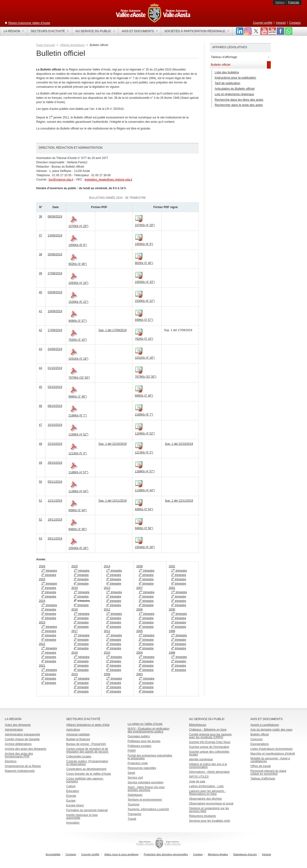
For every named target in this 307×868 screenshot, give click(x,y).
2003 (139, 674)
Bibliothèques (198, 725)
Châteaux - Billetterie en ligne (208, 730)
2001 (172, 588)
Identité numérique (201, 759)
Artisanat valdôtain (78, 734)
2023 (42, 622)
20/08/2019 (55, 254)
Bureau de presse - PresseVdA (86, 744)
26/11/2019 (55, 539)
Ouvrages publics (139, 736)
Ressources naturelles (142, 768)
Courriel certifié (263, 23)
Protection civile (138, 763)
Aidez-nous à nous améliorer (121, 854)
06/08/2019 (55, 217)
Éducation (73, 791)
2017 (74, 631)
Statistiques (135, 795)
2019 (74, 588)
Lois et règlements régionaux (234, 94)
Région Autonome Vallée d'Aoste (29, 23)
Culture (71, 786)
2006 (139, 610)
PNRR (132, 751)
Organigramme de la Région (23, 766)
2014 (107, 566)
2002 (172, 566)
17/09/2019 (55, 330)
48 (40, 444)
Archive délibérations (18, 744)
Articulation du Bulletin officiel (235, 89)
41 (40, 311)
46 (40, 406)
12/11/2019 (55, 501)
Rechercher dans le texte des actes (239, 105)
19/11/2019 (55, 520)
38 (40, 254)
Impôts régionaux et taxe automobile (82, 816)
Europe (71, 801)
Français (294, 2)
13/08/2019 (55, 235)
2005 (139, 631)
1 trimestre (49, 571)
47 (40, 425)
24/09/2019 (55, 349)
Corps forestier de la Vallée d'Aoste (89, 774)
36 (40, 217)
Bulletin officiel (260, 734)
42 (40, 330)
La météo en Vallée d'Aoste (145, 724)
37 (40, 235)
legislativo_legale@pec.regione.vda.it (108, 180)
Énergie (71, 796)
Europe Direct (75, 805)
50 (40, 482)
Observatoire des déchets (205, 799)
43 (40, 349)
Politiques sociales (139, 746)
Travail (132, 819)
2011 (107, 631)
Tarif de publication (227, 83)
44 (40, 368)
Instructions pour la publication (235, 78)
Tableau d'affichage (263, 779)
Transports (134, 814)
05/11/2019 (55, 482)
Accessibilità (53, 854)
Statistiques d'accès (245, 854)
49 (40, 463)
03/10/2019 (55, 387)
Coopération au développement (86, 769)
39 (40, 273)
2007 (139, 588)
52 (40, 520)
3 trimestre (49, 592)
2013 (107, 588)
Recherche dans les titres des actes (239, 100)
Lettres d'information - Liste (206, 786)
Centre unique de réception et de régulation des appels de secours (87, 750)
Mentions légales (218, 854)
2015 (74, 674)
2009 (107, 674)
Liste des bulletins (227, 72)
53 (40, 539)
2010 (107, 653)
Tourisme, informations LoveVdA (148, 809)
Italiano (280, 2)
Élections (11, 761)
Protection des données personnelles (166, 854)
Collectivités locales (79, 757)
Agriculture (73, 730)
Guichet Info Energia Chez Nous (210, 742)
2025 (42, 579)
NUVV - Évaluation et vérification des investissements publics (148, 730)
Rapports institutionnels (20, 771)
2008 (139, 566)
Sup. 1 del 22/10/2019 (112, 444)
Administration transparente (22, 734)
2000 (172, 610)
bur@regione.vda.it (61, 180)
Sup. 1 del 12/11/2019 (112, 501)
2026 (42, 566)
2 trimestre (49, 575)
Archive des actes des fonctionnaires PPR (19, 755)
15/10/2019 (55, 425)
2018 (74, 610)
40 (40, 292)
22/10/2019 (55, 444)
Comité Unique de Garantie (22, 739)
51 (40, 501)
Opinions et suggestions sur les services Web (209, 810)
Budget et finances (78, 739)
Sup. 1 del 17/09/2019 (112, 330)
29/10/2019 (55, 463)
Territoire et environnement (145, 800)
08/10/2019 (55, 406)
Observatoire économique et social (211, 803)
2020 (74, 566)
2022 (42, 644)
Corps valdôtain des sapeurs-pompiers (85, 780)
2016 (74, 653)
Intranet (281, 23)
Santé (131, 773)
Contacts (295, 23)
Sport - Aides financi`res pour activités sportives (146, 789)
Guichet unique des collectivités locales (209, 753)
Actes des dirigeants (18, 725)
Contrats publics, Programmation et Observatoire (87, 763)
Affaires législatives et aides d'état (88, 725)
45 (40, 387)
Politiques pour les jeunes (144, 741)
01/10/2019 (55, 368)
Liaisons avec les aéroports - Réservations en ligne (207, 792)
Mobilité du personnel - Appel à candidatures (270, 760)
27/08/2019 (55, 273)
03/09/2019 (55, 292)
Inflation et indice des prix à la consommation (208, 766)
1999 (172, 631)
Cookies (198, 854)
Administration (14, 730)
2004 (139, 653)
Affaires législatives (72, 45)
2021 (42, 666)
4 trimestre (49, 597)
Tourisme (133, 804)
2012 (107, 610)
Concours (257, 739)
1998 (172, 653)
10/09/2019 (55, 311)
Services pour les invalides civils (210, 821)
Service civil (135, 778)
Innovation (73, 823)
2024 (42, 601)
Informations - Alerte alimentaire (209, 772)
